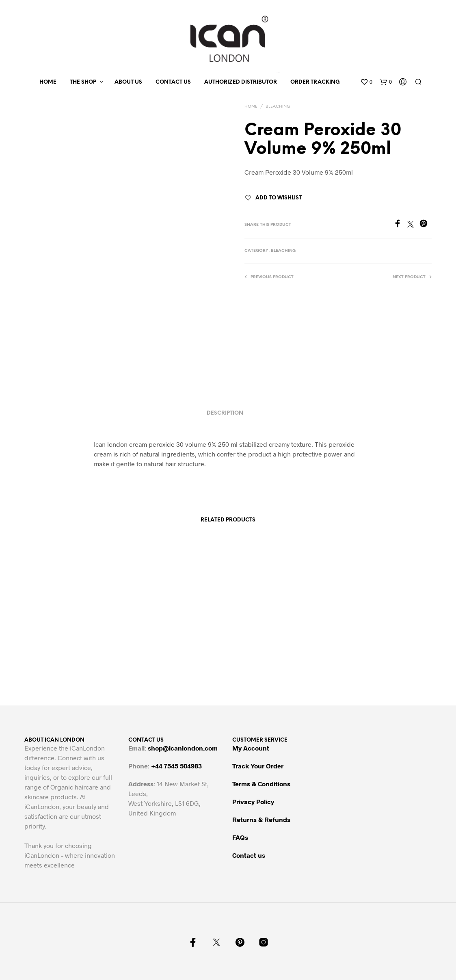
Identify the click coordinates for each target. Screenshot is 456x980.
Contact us (173, 82)
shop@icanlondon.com (183, 748)
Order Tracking (315, 82)
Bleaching (278, 107)
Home (48, 82)
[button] (366, 82)
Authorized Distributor (241, 82)
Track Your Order (258, 766)
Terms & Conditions (261, 784)
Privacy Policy (253, 802)
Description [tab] (225, 413)
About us (128, 82)
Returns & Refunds (261, 819)
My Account (251, 748)
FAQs (240, 837)
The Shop (83, 82)
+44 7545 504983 (176, 766)
